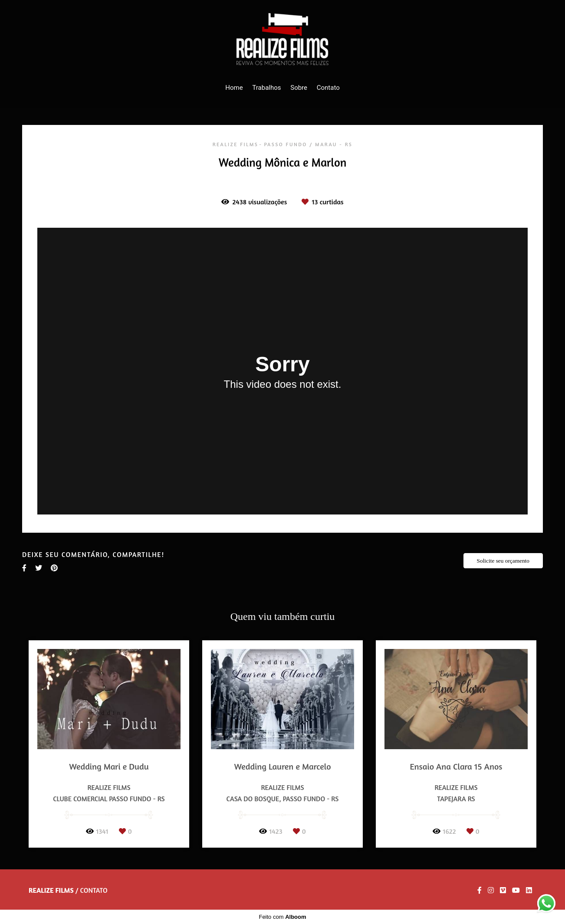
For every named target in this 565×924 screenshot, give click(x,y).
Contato (328, 88)
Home (234, 88)
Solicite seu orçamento (503, 561)
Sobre (299, 88)
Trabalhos (266, 88)
